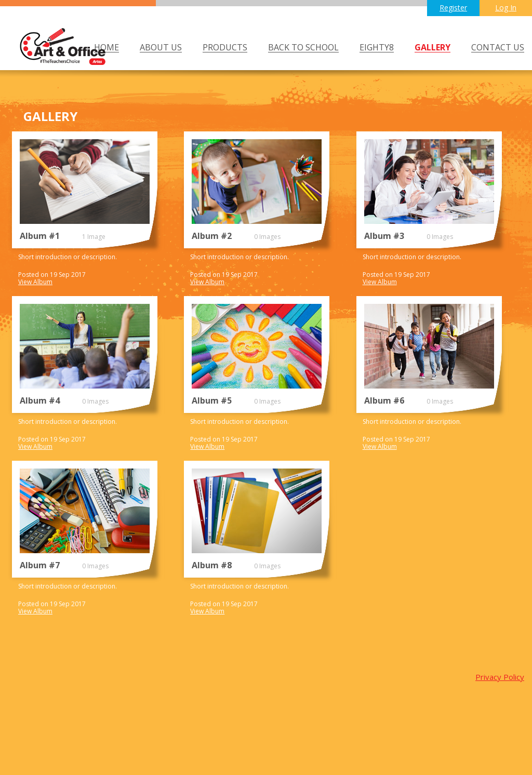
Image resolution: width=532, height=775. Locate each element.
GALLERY (433, 48)
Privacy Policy (500, 677)
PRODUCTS (225, 48)
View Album (35, 282)
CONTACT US (498, 48)
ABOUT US (161, 48)
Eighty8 (377, 48)
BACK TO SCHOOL (303, 48)
